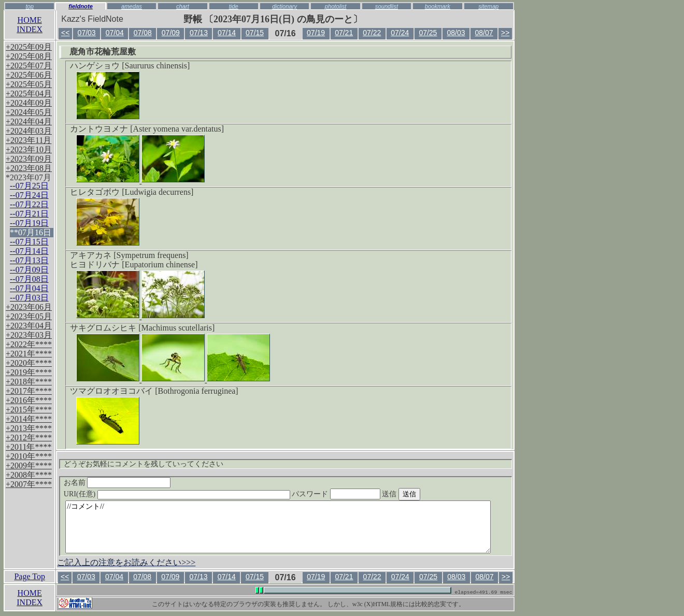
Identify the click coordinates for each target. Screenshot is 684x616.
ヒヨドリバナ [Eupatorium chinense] (134, 264)
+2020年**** (29, 363)
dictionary (284, 6)
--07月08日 (29, 279)
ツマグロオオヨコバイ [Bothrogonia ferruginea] (154, 391)
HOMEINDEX (30, 25)
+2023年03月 (29, 335)
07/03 (87, 33)
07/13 (199, 33)
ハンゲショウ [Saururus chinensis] (130, 66)
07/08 (143, 33)
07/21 (344, 33)
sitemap (488, 6)
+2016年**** (29, 400)
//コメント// (278, 527)
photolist (336, 6)
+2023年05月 (29, 316)
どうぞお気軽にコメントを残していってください (144, 464)
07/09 (171, 33)
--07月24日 (29, 195)
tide (234, 6)
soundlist (387, 6)
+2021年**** (29, 354)
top (30, 6)
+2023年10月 (29, 149)
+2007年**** (29, 484)
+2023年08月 (29, 168)
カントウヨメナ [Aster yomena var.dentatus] (147, 129)
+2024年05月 (29, 112)
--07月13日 (29, 260)
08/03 (456, 33)
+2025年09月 (29, 47)
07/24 (400, 33)
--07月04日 (29, 288)
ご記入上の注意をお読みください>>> (126, 562)
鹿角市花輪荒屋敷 (103, 52)
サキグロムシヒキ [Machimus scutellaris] (142, 328)
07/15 (255, 33)
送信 (420, 494)
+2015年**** (29, 410)
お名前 (117, 483)
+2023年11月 (28, 140)
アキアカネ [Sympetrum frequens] (129, 255)
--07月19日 (29, 223)
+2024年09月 (29, 103)
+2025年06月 (29, 75)
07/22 (372, 33)
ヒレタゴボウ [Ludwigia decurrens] (132, 192)
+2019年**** (29, 372)
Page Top (29, 576)
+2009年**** (29, 465)
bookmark (438, 6)
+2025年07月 (29, 66)
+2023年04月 (29, 326)
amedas (132, 6)
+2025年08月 (29, 56)
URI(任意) (187, 494)
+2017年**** (29, 391)
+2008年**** (29, 475)
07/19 (316, 33)
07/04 (115, 33)
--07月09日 (29, 270)
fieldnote (81, 6)
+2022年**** (29, 344)
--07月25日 (29, 186)
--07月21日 (29, 214)
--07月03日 (29, 298)
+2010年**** (29, 456)
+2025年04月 (29, 94)
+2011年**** (28, 447)
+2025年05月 (29, 84)
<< (65, 33)
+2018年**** (29, 382)
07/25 (428, 33)
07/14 (227, 33)
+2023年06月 (29, 307)
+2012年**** (29, 438)
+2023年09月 (29, 159)
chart (183, 6)
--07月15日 (29, 242)
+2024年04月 (29, 121)
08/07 (484, 33)
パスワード (356, 494)
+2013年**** (29, 428)
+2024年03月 (29, 131)
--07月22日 (29, 204)
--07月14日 (29, 251)
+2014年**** (29, 419)
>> (505, 33)
